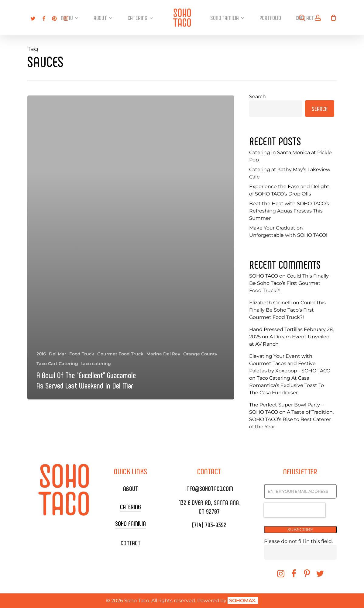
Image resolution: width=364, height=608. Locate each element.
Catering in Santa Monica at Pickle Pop (290, 156)
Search (258, 97)
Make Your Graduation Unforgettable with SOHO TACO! (288, 231)
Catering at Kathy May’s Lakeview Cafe (290, 173)
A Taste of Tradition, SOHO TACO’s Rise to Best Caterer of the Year (291, 419)
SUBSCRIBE (300, 530)
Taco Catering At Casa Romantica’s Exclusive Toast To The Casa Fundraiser (287, 385)
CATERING (130, 506)
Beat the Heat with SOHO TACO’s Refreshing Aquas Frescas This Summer (289, 211)
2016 (41, 354)
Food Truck (82, 354)
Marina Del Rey (163, 354)
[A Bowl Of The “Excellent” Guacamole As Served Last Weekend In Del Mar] (131, 247)
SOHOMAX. (243, 601)
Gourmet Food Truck (120, 354)
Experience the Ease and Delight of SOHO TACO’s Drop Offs (289, 190)
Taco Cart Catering (57, 364)
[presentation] (295, 510)
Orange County (200, 354)
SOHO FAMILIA (130, 523)
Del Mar (58, 354)
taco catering (96, 364)
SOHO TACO (264, 276)
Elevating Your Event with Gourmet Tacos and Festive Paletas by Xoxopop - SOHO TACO (290, 363)
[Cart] (333, 18)
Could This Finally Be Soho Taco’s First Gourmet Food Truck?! (289, 283)
